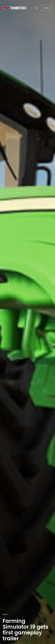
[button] (37, 8)
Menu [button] (47, 8)
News (5, 614)
